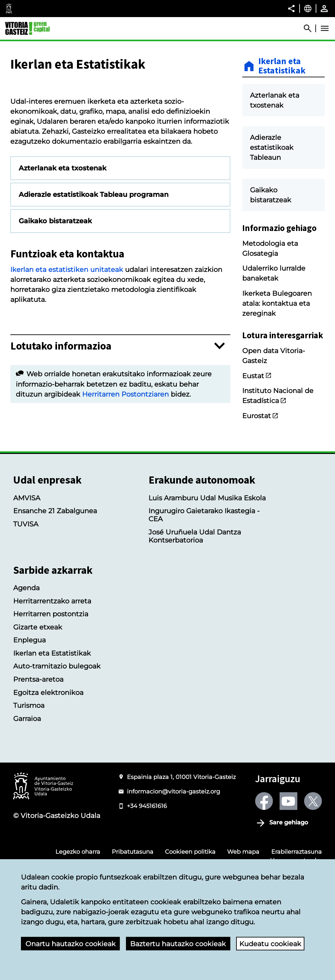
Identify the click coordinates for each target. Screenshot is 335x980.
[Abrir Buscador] (311, 28)
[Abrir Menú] (325, 28)
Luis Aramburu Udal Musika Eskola (207, 562)
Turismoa (29, 769)
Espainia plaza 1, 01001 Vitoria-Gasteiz (181, 841)
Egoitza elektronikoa (48, 757)
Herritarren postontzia (51, 678)
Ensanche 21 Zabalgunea (55, 575)
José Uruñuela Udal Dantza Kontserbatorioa (195, 600)
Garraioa (27, 783)
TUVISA (26, 588)
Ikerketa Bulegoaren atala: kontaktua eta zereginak (277, 303)
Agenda (26, 652)
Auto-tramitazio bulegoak (57, 730)
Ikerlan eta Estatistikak (282, 66)
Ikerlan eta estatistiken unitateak (67, 346)
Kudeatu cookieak (270, 944)
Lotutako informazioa (61, 423)
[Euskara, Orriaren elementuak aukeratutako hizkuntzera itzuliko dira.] (308, 8)
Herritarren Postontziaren (125, 471)
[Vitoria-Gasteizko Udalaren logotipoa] (43, 851)
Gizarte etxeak (38, 691)
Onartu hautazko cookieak (71, 944)
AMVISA (27, 562)
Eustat (257, 376)
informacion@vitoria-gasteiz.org (173, 855)
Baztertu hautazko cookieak (178, 944)
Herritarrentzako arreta (52, 665)
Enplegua (29, 704)
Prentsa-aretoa (38, 743)
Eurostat (260, 416)
